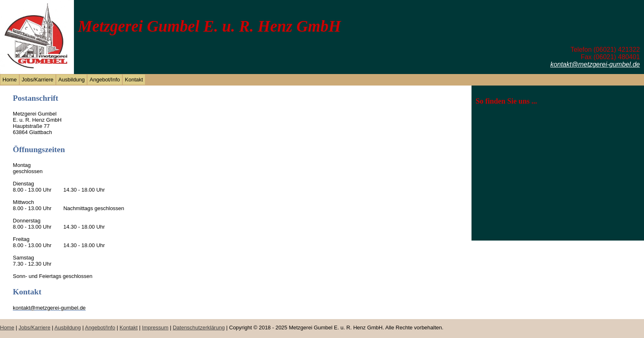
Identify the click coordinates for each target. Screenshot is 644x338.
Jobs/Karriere (38, 80)
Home (10, 80)
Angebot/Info (105, 80)
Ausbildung (71, 80)
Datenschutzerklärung (199, 328)
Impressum (155, 328)
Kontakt (134, 80)
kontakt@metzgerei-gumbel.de (595, 64)
